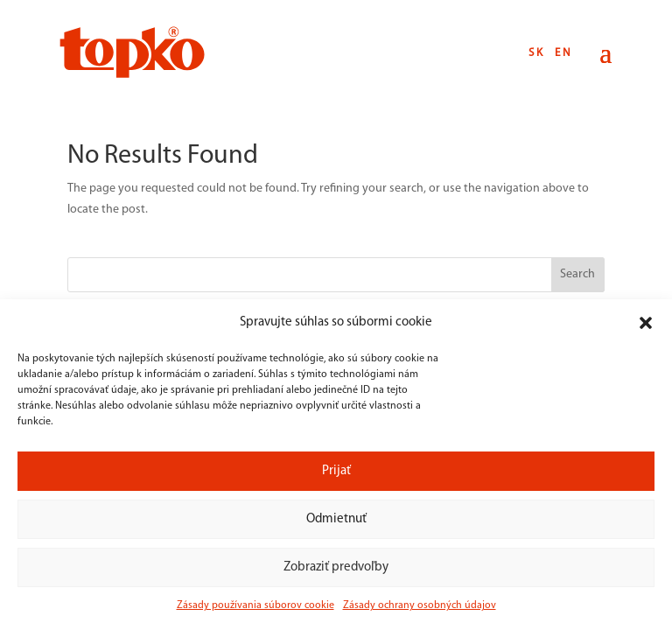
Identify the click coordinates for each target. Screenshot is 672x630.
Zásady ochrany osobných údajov (420, 605)
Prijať (336, 471)
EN (564, 53)
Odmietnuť (336, 519)
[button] (646, 323)
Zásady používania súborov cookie (255, 605)
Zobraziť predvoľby (336, 567)
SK (537, 53)
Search (577, 274)
